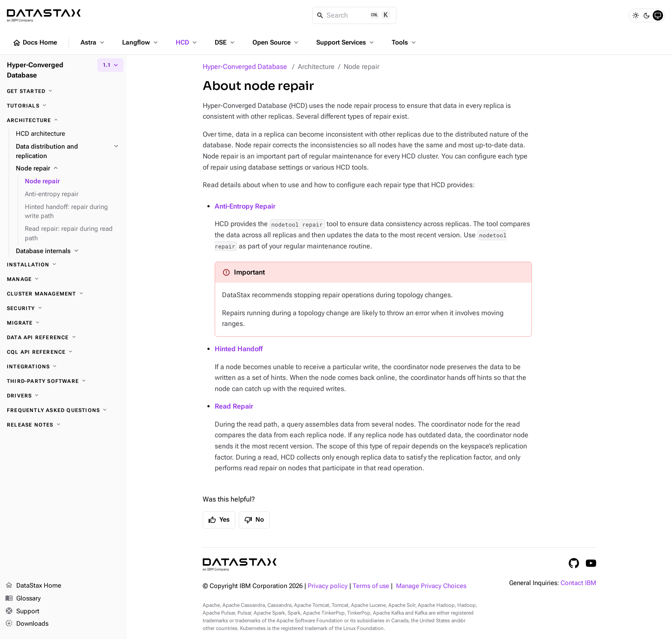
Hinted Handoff (239, 349)
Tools (405, 42)
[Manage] (63, 279)
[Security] (63, 308)
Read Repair (234, 406)
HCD (187, 42)
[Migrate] (63, 323)
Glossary (23, 599)
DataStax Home (33, 586)
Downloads (27, 624)
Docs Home (35, 43)
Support (22, 612)
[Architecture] (63, 120)
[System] (658, 15)
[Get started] (63, 91)
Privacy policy (328, 586)
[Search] (355, 15)
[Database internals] (68, 251)
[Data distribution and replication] (68, 152)
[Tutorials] (63, 106)
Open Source (276, 42)
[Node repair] (68, 169)
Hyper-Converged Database (245, 67)
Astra (93, 42)
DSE (225, 42)
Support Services (346, 42)
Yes (219, 520)
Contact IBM (578, 583)
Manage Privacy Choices (431, 586)
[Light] (636, 15)
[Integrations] (63, 367)
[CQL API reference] (63, 352)
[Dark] (647, 15)
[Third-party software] (63, 381)
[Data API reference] (63, 337)
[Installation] (63, 265)
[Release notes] (63, 425)
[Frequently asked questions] (63, 410)
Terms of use (371, 586)
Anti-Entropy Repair (245, 206)
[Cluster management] (63, 294)
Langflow (141, 42)
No (254, 520)
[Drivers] (63, 396)
